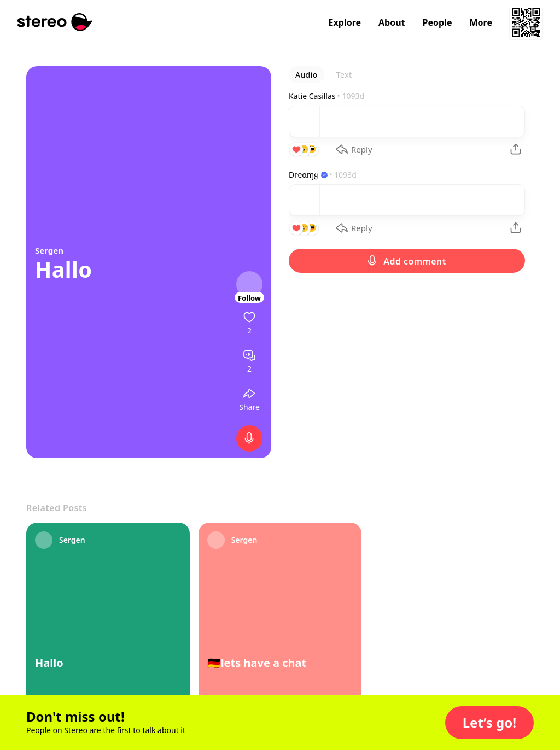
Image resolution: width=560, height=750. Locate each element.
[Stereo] (55, 22)
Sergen (49, 250)
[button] (489, 723)
